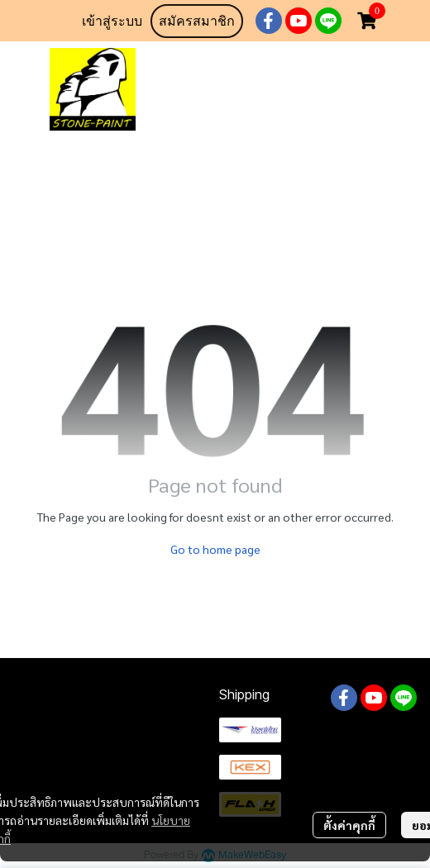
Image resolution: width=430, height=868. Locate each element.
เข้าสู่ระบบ (112, 21)
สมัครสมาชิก (197, 21)
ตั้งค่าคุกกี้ (349, 825)
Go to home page (215, 549)
